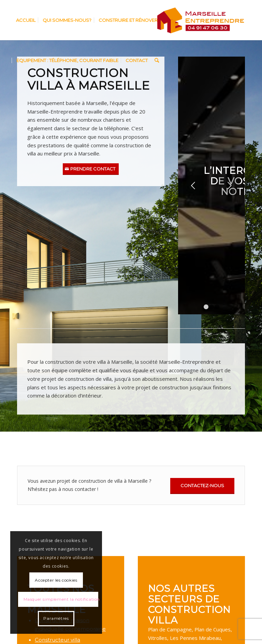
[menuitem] (26, 20)
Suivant (230, 185)
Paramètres (56, 618)
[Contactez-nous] (202, 486)
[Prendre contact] (91, 169)
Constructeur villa (57, 640)
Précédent (193, 185)
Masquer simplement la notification (61, 599)
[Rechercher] (157, 60)
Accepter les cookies (56, 580)
